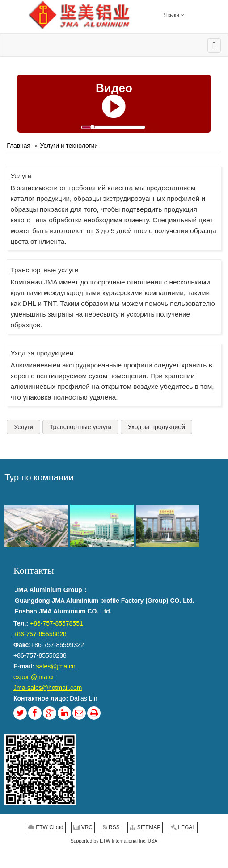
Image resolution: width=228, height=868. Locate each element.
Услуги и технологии (69, 146)
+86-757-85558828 (40, 634)
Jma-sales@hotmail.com (48, 688)
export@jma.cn (34, 677)
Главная (19, 146)
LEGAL (183, 827)
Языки (174, 15)
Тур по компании (39, 477)
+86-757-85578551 (57, 623)
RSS (111, 827)
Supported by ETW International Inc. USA (114, 841)
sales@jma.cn (56, 666)
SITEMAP (145, 827)
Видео (114, 88)
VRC (83, 827)
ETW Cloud (46, 827)
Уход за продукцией (42, 353)
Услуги (21, 176)
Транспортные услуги (44, 270)
